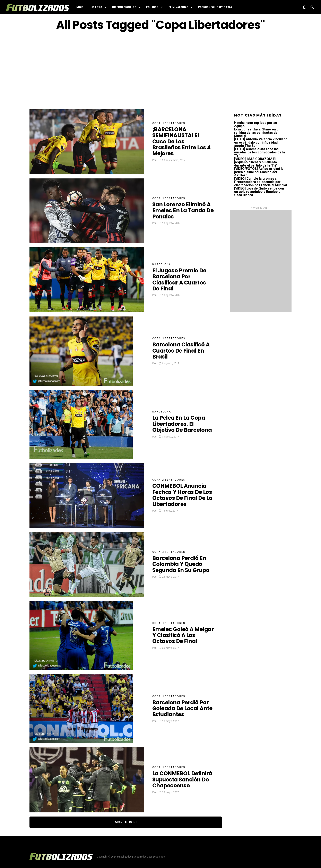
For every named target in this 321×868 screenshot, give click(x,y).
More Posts (126, 822)
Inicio (80, 7)
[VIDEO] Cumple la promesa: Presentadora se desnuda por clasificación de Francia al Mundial (261, 182)
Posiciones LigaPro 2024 (215, 7)
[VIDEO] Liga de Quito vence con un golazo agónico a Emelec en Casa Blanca (259, 192)
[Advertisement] (160, 70)
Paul (155, 161)
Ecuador (152, 7)
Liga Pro (96, 7)
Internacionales (124, 7)
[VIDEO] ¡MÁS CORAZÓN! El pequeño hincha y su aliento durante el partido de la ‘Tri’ (256, 162)
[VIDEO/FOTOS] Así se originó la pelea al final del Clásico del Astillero (259, 172)
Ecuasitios (159, 857)
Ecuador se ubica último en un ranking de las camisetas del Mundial (257, 133)
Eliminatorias (178, 7)
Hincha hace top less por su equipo (256, 124)
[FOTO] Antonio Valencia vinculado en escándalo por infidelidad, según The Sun (261, 142)
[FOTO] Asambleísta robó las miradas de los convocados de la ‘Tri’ (260, 152)
